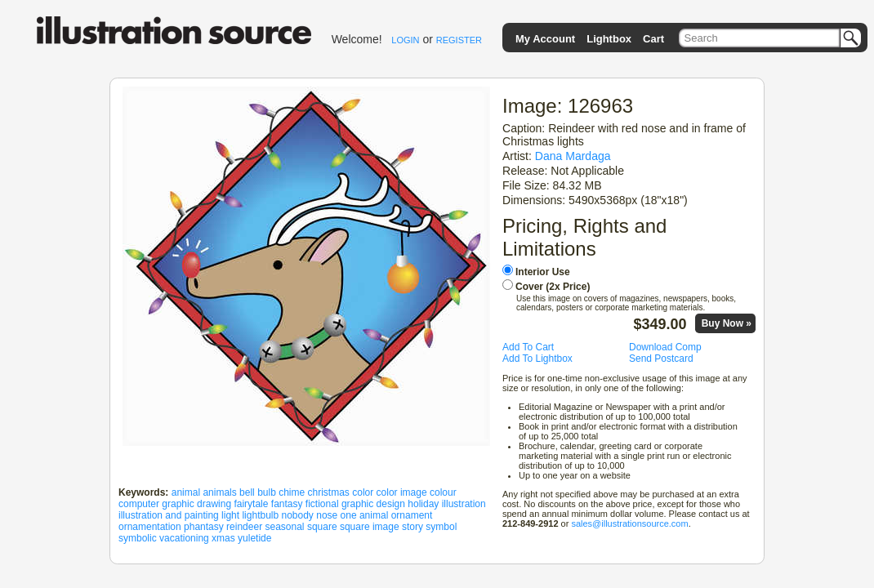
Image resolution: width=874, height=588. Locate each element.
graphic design (373, 504)
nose (327, 515)
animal (186, 492)
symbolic (138, 538)
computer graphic (156, 504)
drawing (214, 504)
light (230, 515)
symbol (441, 527)
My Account (545, 39)
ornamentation (150, 527)
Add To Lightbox (537, 359)
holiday (423, 504)
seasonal (284, 527)
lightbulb (260, 515)
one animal (365, 515)
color (363, 492)
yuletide (254, 538)
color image (402, 492)
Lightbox (609, 39)
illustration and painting (169, 515)
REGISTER (459, 40)
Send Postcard (661, 359)
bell (247, 492)
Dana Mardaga (573, 156)
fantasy (287, 504)
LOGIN (405, 40)
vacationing (184, 538)
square (322, 527)
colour (443, 492)
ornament (412, 515)
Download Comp (665, 347)
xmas (223, 538)
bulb (267, 492)
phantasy (204, 527)
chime (292, 492)
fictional (322, 504)
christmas (329, 492)
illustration (464, 504)
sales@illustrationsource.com (629, 523)
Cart (653, 39)
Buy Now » (727, 323)
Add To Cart (528, 347)
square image (370, 527)
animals (219, 492)
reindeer (244, 527)
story (412, 527)
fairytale (251, 504)
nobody (298, 515)
